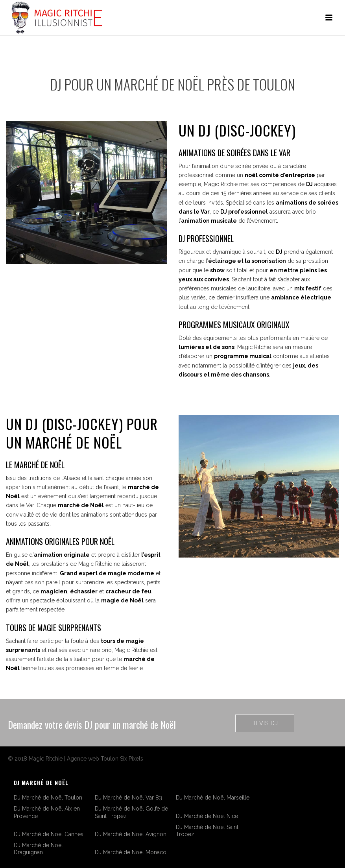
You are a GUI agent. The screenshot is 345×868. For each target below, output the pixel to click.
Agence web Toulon (93, 759)
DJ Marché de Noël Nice (207, 816)
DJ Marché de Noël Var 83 (128, 798)
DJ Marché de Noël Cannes (49, 834)
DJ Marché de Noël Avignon (131, 834)
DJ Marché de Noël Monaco (131, 852)
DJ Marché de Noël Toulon (48, 798)
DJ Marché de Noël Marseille (213, 798)
